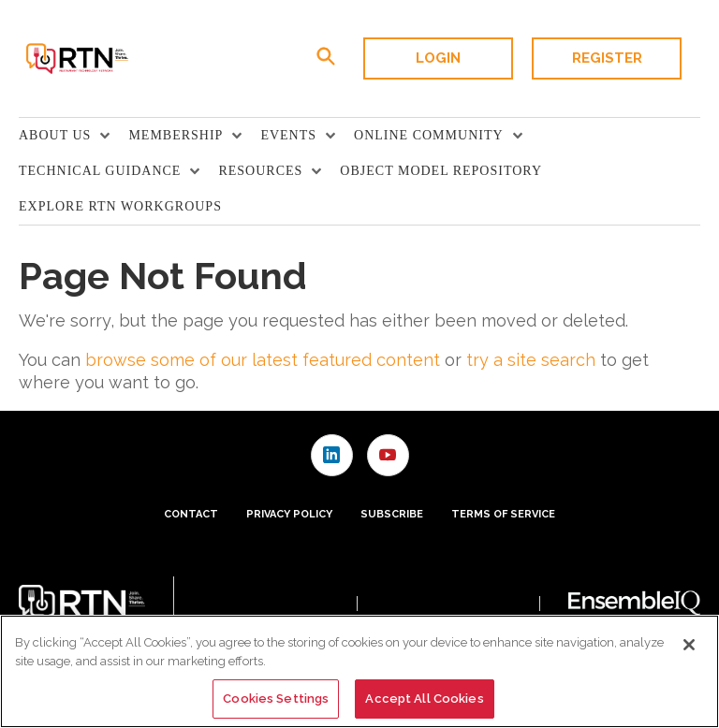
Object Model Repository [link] (441, 171)
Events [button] (288, 135)
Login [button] (438, 58)
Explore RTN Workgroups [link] (120, 206)
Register (607, 58)
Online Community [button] (429, 135)
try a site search (531, 360)
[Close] (689, 645)
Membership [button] (176, 135)
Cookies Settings (276, 699)
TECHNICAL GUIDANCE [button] (100, 171)
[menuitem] (73, 136)
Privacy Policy (289, 514)
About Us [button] (55, 135)
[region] (359, 671)
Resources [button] (260, 171)
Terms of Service (503, 514)
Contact (191, 514)
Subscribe (392, 514)
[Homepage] (76, 59)
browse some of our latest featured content (263, 360)
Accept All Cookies (424, 699)
